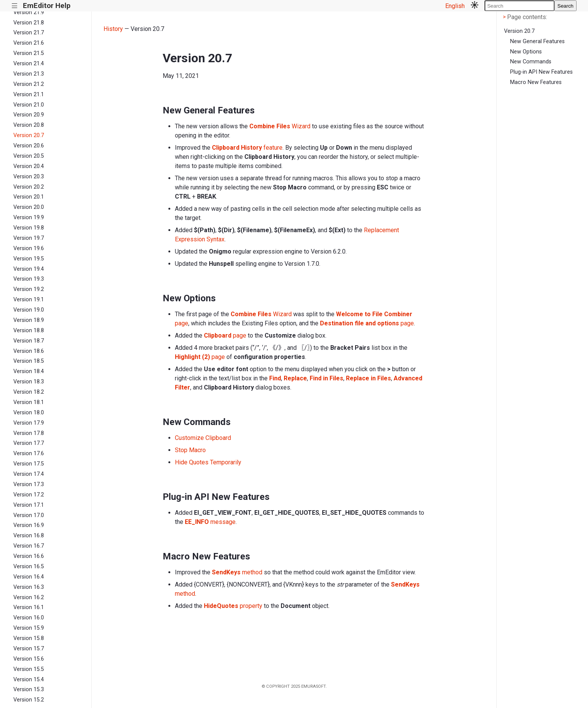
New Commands (531, 62)
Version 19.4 (29, 269)
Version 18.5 (29, 361)
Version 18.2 (29, 392)
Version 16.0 (29, 618)
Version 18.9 (29, 320)
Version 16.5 (29, 567)
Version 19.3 (29, 279)
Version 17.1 (29, 505)
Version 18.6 (29, 351)
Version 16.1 (29, 607)
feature (247, 148)
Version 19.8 (29, 228)
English (455, 6)
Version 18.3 (29, 382)
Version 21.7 (29, 33)
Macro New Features (536, 82)
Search (565, 6)
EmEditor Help (47, 6)
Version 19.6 (29, 248)
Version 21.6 (29, 43)
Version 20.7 (29, 135)
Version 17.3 (29, 484)
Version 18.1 (29, 402)
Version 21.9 (29, 12)
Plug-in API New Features (541, 72)
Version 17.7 (29, 443)
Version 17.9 (29, 423)
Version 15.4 (29, 680)
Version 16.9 (29, 525)
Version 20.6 (29, 146)
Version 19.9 (29, 217)
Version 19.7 (29, 238)
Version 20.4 (29, 166)
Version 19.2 (29, 289)
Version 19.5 (29, 259)
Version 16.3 (29, 587)
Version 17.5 (29, 464)
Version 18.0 (29, 413)
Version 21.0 (29, 105)
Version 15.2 (29, 700)
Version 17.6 (29, 453)
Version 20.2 (29, 187)
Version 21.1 (29, 95)
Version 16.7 (29, 546)
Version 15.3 (29, 689)
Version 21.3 (29, 74)
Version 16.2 (29, 597)
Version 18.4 (29, 371)
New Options (526, 52)
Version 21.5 (29, 53)
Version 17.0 (29, 515)
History (113, 29)
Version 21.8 (29, 23)
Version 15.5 (29, 669)
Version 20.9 (29, 115)
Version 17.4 (29, 474)
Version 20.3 (29, 177)
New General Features (537, 41)
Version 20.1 (29, 197)
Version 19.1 (29, 300)
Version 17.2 (29, 495)
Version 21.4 (29, 64)
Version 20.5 (29, 156)
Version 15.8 (29, 638)
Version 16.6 (29, 556)
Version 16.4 (29, 577)
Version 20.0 (29, 207)
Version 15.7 (29, 649)
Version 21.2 (29, 84)
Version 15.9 (29, 628)
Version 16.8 (29, 536)
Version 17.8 (29, 433)
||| (15, 6)
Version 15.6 (29, 659)
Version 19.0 (29, 310)
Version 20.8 (29, 125)
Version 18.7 (29, 341)
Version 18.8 (29, 331)
